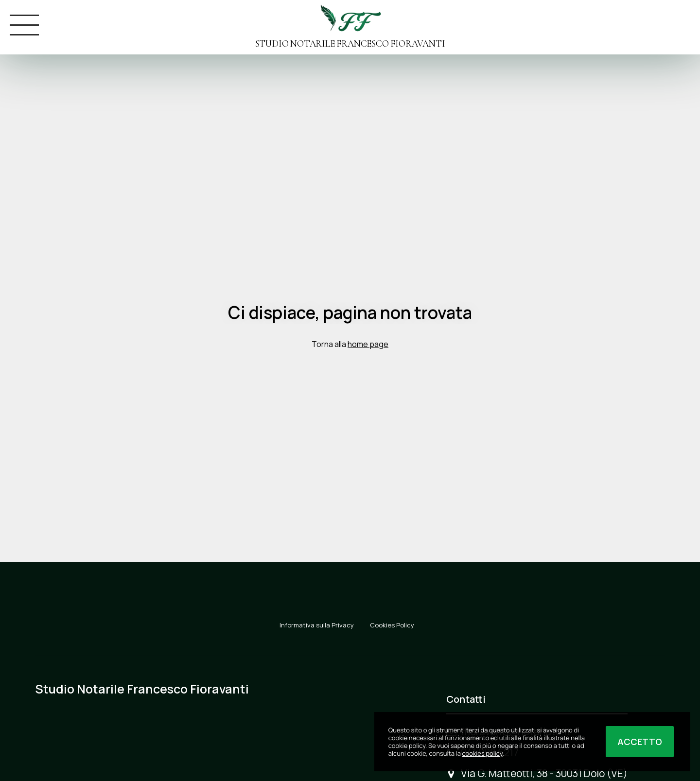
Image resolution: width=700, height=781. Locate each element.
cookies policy (482, 753)
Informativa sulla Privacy (317, 625)
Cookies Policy (392, 625)
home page (368, 344)
